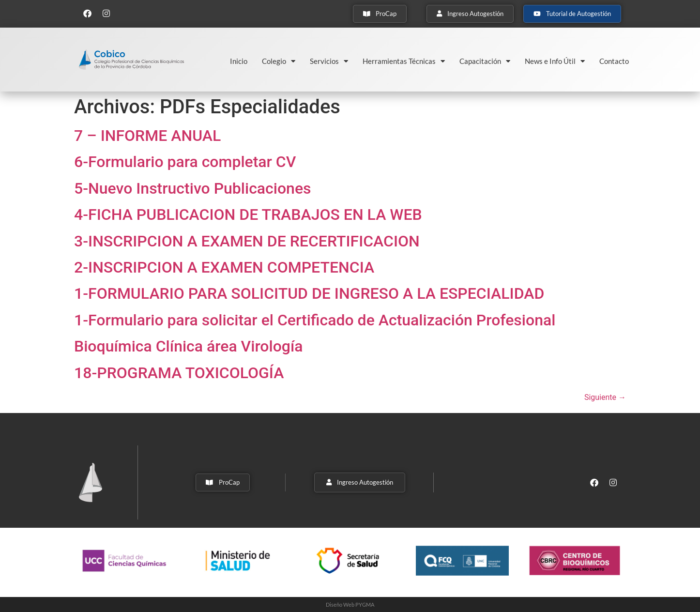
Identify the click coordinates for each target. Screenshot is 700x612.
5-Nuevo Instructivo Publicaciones (193, 188)
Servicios (329, 61)
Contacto (614, 61)
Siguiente (605, 397)
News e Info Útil (555, 61)
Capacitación (485, 61)
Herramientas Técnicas (404, 61)
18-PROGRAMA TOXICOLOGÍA (179, 373)
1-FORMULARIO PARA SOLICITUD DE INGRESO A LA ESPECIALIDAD (309, 293)
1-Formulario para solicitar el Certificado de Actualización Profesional (315, 320)
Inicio (239, 61)
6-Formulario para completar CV (185, 162)
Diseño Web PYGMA (350, 604)
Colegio (279, 61)
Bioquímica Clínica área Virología (189, 346)
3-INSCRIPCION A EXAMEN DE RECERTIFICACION (247, 241)
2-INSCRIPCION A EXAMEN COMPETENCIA (224, 267)
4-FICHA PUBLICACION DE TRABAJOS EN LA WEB (248, 214)
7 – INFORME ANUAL (147, 136)
